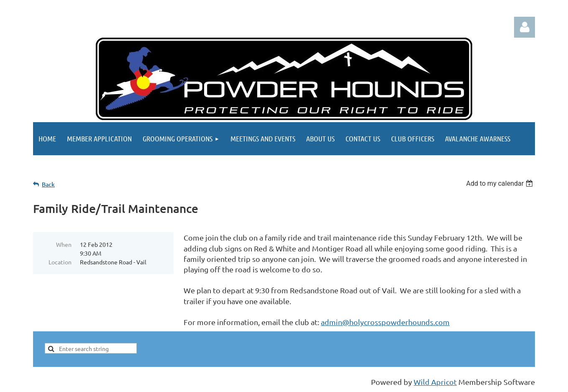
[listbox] (500, 183)
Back (48, 184)
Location (60, 262)
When (64, 244)
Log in (525, 27)
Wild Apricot (435, 382)
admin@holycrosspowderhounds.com (385, 322)
